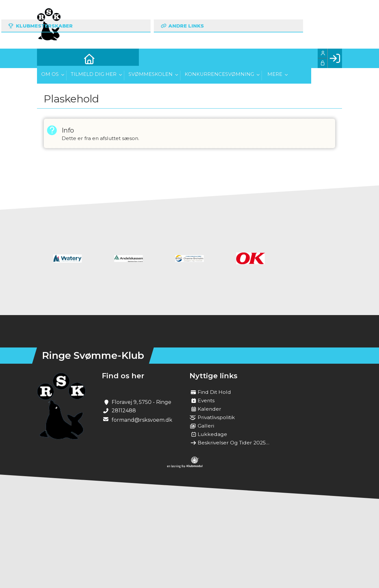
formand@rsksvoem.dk (142, 420)
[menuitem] (47, 58)
